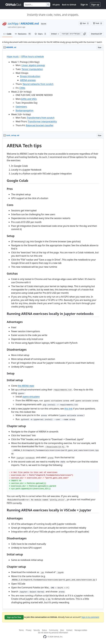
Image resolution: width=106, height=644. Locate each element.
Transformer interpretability (42, 121)
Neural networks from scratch (38, 84)
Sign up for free (14, 617)
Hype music (13, 56)
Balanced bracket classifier (40, 125)
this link (68, 409)
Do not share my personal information (53, 633)
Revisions (23, 34)
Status (44, 630)
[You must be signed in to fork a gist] (98, 23)
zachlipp (13, 23)
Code (7, 34)
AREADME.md (30, 23)
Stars (41, 34)
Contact (69, 630)
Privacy (29, 630)
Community (54, 630)
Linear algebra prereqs (33, 65)
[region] (53, 91)
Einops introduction (30, 76)
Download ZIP (96, 34)
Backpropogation (24, 110)
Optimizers (21, 107)
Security (37, 630)
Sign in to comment (90, 617)
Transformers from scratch (41, 118)
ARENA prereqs (28, 80)
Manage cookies (81, 630)
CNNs (22, 88)
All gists (56, 5)
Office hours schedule (33, 56)
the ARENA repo (26, 386)
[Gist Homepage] (14, 5)
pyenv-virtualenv (31, 397)
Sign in (84, 5)
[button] (85, 34)
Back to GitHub (69, 5)
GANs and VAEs (29, 99)
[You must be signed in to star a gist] (85, 23)
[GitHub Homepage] (45, 637)
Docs (62, 630)
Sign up (95, 5)
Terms (21, 630)
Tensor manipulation (32, 69)
